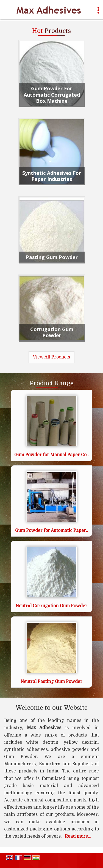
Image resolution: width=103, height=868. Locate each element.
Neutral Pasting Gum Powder (51, 682)
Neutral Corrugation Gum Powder (51, 606)
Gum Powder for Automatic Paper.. (52, 531)
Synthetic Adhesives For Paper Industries (52, 176)
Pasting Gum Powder (52, 257)
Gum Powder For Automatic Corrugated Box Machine (52, 95)
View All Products (51, 357)
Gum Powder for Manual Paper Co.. (51, 455)
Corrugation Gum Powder (52, 332)
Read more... (78, 836)
